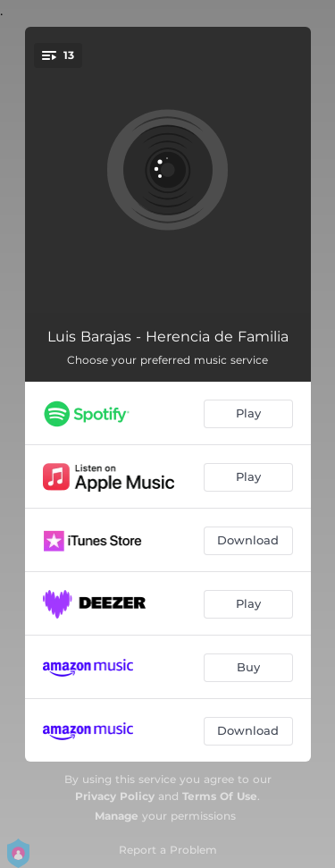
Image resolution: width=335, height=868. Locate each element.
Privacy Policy (115, 796)
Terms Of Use (220, 796)
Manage (117, 816)
